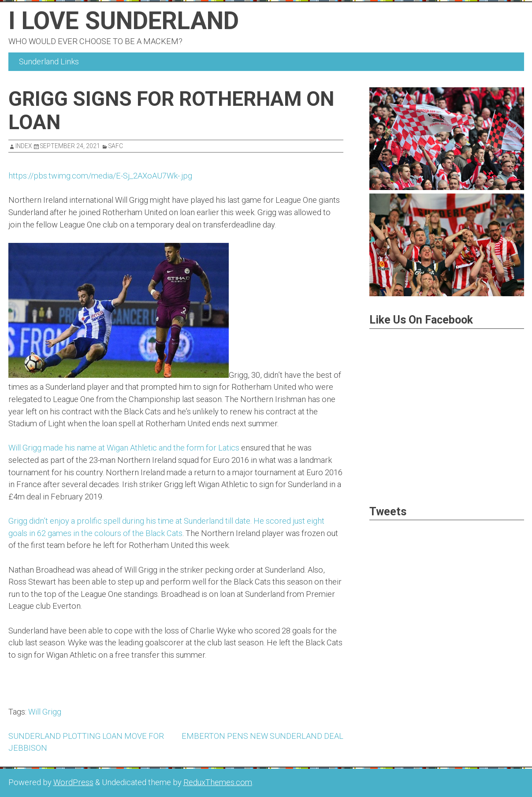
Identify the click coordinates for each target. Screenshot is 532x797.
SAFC (116, 146)
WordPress (73, 782)
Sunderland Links (49, 61)
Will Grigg (45, 712)
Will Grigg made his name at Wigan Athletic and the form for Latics (124, 448)
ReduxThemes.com (218, 782)
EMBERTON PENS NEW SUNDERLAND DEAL (262, 736)
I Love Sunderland (124, 21)
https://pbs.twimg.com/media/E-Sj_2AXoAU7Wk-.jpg (100, 176)
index (24, 146)
